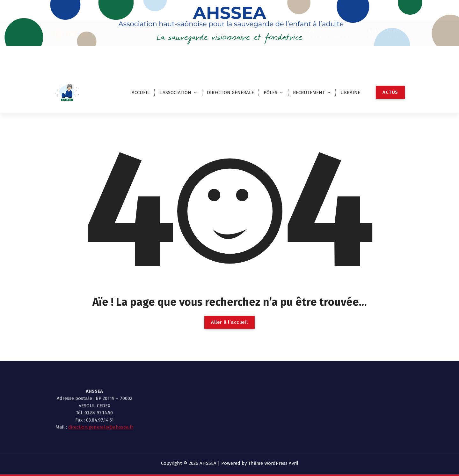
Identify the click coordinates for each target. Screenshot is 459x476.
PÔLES (270, 93)
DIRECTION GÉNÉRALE (230, 93)
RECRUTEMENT (309, 93)
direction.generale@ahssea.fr (101, 411)
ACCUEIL (141, 93)
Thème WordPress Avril (273, 463)
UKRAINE (350, 93)
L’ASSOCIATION (175, 93)
